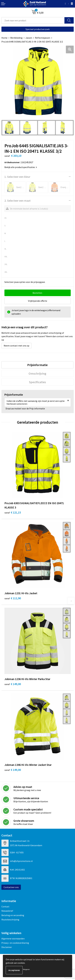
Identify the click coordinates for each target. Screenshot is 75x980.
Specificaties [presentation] (37, 382)
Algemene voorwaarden (13, 939)
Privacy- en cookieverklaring (15, 943)
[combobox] (33, 20)
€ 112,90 (13, 598)
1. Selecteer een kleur (17, 177)
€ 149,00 (13, 684)
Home (4, 38)
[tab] (37, 365)
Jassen (29, 38)
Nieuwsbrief (7, 911)
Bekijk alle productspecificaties (21, 167)
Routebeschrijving (10, 920)
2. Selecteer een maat (17, 201)
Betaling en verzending (13, 915)
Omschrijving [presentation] (37, 373)
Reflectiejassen (43, 38)
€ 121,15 (13, 512)
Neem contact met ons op (16, 346)
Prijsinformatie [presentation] (37, 365)
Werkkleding (16, 38)
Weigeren (26, 969)
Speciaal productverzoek (38, 29)
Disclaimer (7, 947)
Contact (5, 907)
